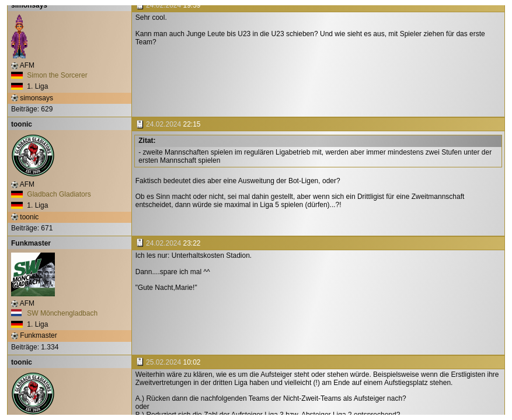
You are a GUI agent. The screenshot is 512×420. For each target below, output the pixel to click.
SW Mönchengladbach (54, 313)
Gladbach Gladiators (51, 194)
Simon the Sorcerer (49, 75)
